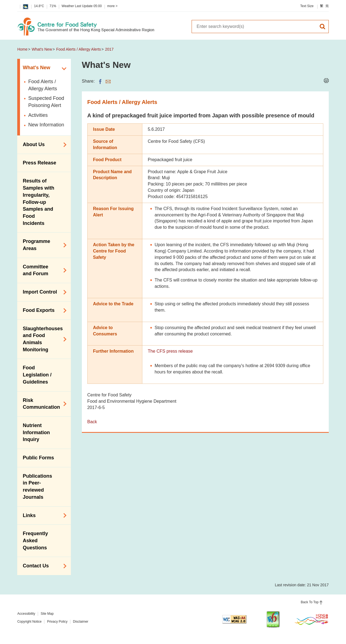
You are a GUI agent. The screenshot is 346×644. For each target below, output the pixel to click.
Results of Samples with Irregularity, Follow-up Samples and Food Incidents (38, 202)
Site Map (47, 614)
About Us (43, 145)
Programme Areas (43, 245)
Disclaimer (81, 622)
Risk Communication (43, 404)
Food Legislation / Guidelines (37, 375)
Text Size (307, 6)
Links (43, 515)
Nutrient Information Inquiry (36, 432)
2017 (109, 49)
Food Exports (43, 311)
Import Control (43, 292)
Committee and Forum (43, 270)
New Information (46, 125)
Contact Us (43, 566)
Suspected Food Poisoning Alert (46, 102)
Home (22, 49)
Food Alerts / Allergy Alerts (78, 49)
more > (113, 6)
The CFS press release (170, 351)
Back (92, 422)
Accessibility (26, 614)
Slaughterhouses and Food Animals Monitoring (43, 339)
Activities (38, 115)
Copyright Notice (29, 622)
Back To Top (310, 602)
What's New (42, 49)
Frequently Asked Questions (35, 540)
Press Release (39, 163)
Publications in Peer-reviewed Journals (37, 487)
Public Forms (38, 458)
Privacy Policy (57, 622)
